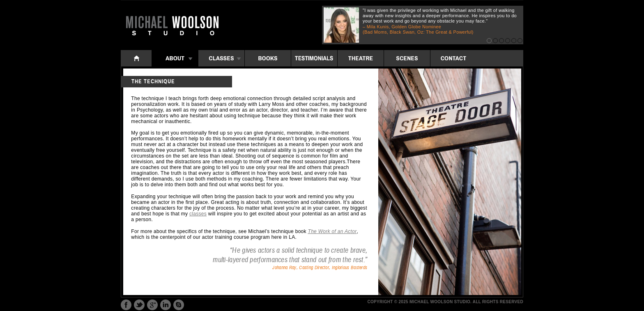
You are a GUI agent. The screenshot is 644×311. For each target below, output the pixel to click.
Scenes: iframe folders (407, 58)
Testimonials (314, 58)
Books (268, 58)
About (175, 58)
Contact (453, 58)
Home (136, 58)
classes (198, 214)
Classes (221, 58)
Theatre (361, 58)
